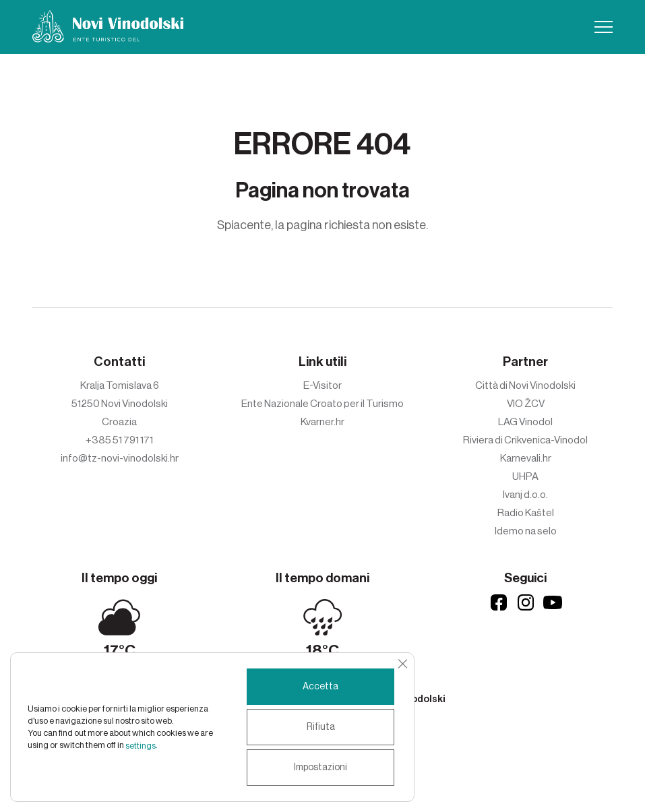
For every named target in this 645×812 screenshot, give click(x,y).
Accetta (320, 687)
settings (141, 746)
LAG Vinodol (525, 422)
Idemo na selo (526, 531)
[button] (604, 27)
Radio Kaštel (526, 513)
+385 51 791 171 (119, 440)
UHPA (525, 476)
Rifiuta (321, 727)
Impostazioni (320, 768)
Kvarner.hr (322, 422)
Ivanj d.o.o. (525, 495)
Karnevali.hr (526, 458)
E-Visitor (322, 385)
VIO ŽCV (526, 404)
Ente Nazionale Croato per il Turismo (322, 404)
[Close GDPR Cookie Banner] (402, 664)
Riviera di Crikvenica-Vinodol (525, 440)
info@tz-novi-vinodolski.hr (120, 458)
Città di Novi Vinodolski (525, 385)
